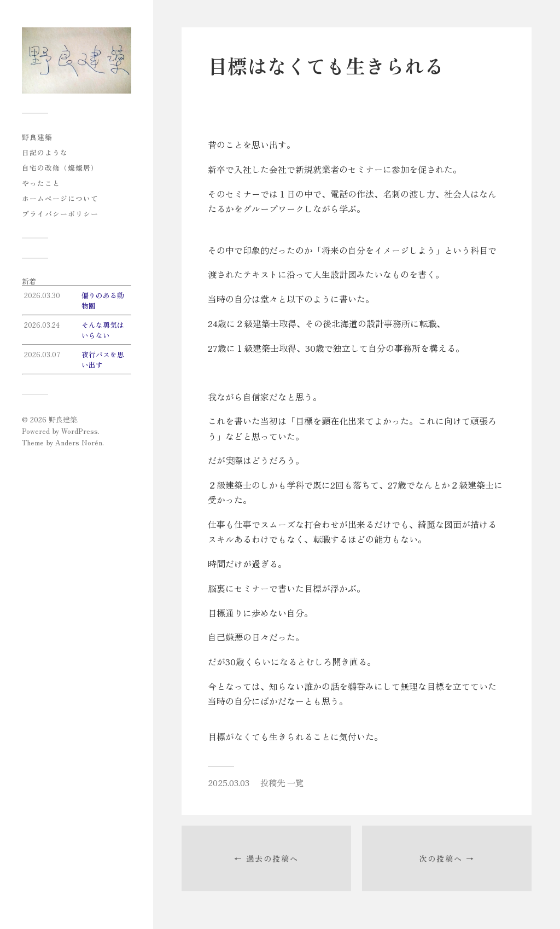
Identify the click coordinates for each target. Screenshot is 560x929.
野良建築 (37, 137)
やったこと (41, 183)
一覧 (295, 782)
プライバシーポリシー (60, 214)
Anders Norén (79, 442)
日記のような (45, 152)
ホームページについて (60, 198)
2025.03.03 (229, 782)
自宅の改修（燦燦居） (60, 168)
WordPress (80, 431)
